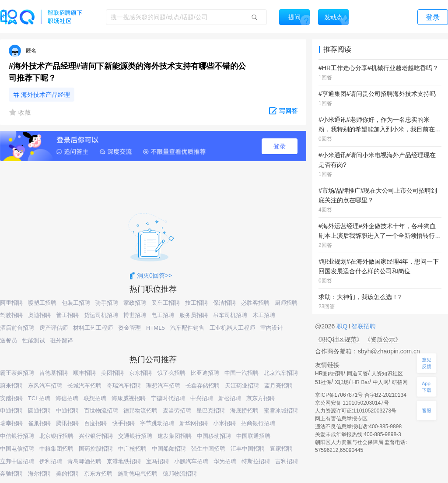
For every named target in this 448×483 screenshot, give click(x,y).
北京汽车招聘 (281, 373)
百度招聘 (95, 423)
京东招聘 (140, 373)
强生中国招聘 (208, 449)
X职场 (342, 382)
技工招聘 (196, 303)
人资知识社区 (387, 374)
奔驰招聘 (11, 474)
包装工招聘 (76, 303)
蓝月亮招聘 (278, 386)
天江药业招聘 (242, 386)
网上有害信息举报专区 (341, 419)
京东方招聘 (261, 398)
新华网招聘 (194, 423)
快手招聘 (123, 423)
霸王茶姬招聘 (17, 373)
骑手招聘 (107, 303)
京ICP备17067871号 (339, 395)
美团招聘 (112, 373)
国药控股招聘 (96, 449)
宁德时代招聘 (168, 398)
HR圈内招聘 (329, 374)
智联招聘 (363, 326)
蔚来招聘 (11, 386)
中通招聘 (67, 411)
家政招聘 (135, 303)
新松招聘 (230, 398)
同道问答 (357, 374)
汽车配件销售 (187, 328)
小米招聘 (224, 423)
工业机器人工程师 (232, 328)
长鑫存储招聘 (203, 386)
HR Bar (361, 382)
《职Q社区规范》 (339, 339)
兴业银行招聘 (96, 436)
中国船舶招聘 (169, 449)
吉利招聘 (287, 461)
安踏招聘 (11, 398)
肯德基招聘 (54, 373)
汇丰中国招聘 (248, 449)
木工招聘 (264, 315)
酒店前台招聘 (17, 328)
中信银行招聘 (17, 436)
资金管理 (129, 328)
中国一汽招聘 (241, 373)
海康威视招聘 (129, 398)
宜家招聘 (281, 449)
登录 (280, 146)
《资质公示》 (383, 339)
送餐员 (9, 340)
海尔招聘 (39, 474)
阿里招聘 (11, 303)
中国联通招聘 (253, 436)
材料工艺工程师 (93, 328)
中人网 (381, 382)
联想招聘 (95, 398)
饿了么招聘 (171, 373)
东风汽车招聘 (45, 386)
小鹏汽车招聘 (191, 461)
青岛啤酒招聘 (84, 461)
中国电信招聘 (17, 449)
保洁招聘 (224, 303)
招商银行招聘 (258, 423)
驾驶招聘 (11, 315)
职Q (343, 326)
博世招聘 (135, 315)
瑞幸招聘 (11, 423)
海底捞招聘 (244, 411)
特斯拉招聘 (256, 461)
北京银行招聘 (56, 436)
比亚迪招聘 (205, 373)
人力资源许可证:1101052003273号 (356, 411)
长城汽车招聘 (84, 386)
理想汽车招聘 (163, 386)
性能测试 (34, 340)
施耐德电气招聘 (138, 474)
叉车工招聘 (166, 303)
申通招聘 (11, 411)
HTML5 (156, 328)
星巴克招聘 (211, 411)
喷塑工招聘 (42, 303)
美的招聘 (67, 474)
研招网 (400, 382)
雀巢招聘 (39, 423)
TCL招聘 (39, 398)
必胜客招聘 (255, 303)
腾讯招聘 (67, 423)
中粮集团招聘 (56, 449)
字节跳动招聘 (157, 423)
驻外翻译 (62, 340)
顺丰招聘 (84, 373)
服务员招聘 (194, 315)
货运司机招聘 (101, 315)
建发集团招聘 (175, 436)
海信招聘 (67, 398)
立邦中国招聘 (17, 461)
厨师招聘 (286, 303)
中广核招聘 (132, 449)
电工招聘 (163, 315)
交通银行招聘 (135, 436)
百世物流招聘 (101, 411)
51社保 (323, 382)
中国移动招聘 (214, 436)
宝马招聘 (157, 461)
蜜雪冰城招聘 (281, 411)
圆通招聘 (39, 411)
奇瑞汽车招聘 (124, 386)
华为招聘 (225, 461)
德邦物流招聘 (140, 411)
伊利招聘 (51, 461)
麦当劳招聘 (177, 411)
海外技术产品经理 (45, 95)
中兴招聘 (202, 398)
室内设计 (272, 328)
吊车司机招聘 (230, 315)
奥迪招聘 (39, 315)
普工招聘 (67, 315)
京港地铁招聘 (124, 461)
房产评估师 (54, 328)
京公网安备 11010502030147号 (352, 403)
